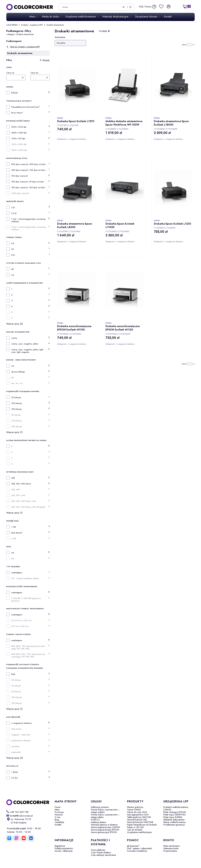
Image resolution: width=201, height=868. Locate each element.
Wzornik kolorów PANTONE (140, 822)
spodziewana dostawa (21, 741)
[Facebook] (9, 838)
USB (13, 478)
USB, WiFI (16, 490)
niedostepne (17, 640)
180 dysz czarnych (20, 176)
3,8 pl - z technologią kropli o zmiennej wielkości (29, 228)
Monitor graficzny (135, 807)
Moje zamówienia (171, 846)
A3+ (13, 255)
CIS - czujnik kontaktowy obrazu (25, 578)
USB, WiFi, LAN (18, 495)
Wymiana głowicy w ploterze (104, 825)
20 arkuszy (16, 398)
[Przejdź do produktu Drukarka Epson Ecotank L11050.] (125, 187)
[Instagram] (16, 838)
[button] (130, 7)
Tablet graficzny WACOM (139, 817)
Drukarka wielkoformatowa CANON (176, 808)
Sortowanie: (60, 37)
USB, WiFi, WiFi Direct (21, 484)
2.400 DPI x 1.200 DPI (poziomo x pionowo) (26, 600)
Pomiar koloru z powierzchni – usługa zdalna (105, 816)
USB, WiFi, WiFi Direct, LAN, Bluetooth (28, 507)
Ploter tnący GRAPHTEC (175, 815)
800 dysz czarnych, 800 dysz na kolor (28, 164)
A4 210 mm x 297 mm (22, 621)
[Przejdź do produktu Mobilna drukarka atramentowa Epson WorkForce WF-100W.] (125, 85)
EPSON (14, 93)
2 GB (14, 539)
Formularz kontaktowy (137, 851)
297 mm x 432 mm (20, 626)
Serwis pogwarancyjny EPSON (105, 830)
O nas (57, 817)
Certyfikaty (59, 822)
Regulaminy (60, 846)
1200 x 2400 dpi (19, 144)
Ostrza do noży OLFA (137, 812)
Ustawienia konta (171, 848)
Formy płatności (98, 850)
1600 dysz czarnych (20, 193)
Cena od (10, 73)
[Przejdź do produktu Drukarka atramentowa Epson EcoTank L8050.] (76, 187)
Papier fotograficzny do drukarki (142, 825)
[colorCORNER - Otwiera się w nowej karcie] (28, 802)
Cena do (34, 73)
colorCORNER (12, 25)
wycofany (15, 746)
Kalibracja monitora (100, 807)
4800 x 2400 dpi (19, 150)
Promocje (59, 812)
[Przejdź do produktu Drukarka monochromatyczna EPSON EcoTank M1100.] (76, 290)
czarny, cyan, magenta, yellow (25, 344)
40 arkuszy (16, 686)
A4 (13, 243)
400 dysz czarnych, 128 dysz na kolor (28, 170)
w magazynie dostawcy (22, 723)
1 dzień (15, 772)
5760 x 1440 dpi (19, 127)
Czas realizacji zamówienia (103, 855)
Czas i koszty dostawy (101, 852)
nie (13, 275)
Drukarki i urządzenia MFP (32, 25)
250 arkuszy (17, 427)
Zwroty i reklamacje (64, 851)
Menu (57, 810)
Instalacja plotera (98, 822)
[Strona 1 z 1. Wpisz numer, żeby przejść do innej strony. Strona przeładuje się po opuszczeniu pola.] (190, 45)
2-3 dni (14, 778)
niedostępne (17, 573)
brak (13, 674)
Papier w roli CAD (135, 827)
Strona (184, 45)
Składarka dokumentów (174, 820)
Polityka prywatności (64, 848)
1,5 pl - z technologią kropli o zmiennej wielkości (28, 220)
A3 (13, 249)
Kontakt (58, 825)
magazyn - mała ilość (21, 735)
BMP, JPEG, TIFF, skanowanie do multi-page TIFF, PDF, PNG (28, 648)
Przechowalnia (170, 851)
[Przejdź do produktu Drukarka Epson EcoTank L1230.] (173, 187)
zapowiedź (16, 752)
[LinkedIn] (31, 838)
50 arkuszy (16, 415)
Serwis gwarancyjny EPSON (104, 832)
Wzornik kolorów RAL (137, 820)
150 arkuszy (16, 409)
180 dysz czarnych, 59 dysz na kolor (28, 182)
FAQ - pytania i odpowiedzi (140, 848)
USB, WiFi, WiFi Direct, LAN (24, 501)
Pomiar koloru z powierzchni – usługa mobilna (105, 811)
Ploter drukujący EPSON (175, 812)
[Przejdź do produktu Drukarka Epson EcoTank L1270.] (76, 85)
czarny (14, 338)
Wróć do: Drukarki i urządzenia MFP (23, 47)
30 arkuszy (16, 680)
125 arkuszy (16, 421)
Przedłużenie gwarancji (174, 825)
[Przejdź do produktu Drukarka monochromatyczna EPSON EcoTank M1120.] (125, 290)
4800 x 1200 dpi (19, 133)
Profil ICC (95, 820)
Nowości (59, 815)
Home (57, 807)
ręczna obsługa (18, 372)
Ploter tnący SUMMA (173, 817)
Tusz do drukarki (135, 830)
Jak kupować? (133, 846)
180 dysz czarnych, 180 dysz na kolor (28, 188)
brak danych (17, 533)
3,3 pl (14, 213)
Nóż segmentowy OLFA (138, 815)
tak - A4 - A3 (17, 383)
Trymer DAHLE (134, 810)
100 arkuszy (17, 403)
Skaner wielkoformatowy (175, 822)
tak (13, 269)
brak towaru (16, 729)
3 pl (13, 207)
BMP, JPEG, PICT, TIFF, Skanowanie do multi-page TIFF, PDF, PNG (28, 656)
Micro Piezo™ (17, 113)
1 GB (14, 527)
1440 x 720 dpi (18, 139)
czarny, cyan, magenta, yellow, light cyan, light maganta (27, 351)
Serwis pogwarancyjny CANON (105, 827)
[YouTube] (24, 838)
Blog (57, 820)
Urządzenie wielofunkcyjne (139, 832)
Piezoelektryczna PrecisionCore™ (26, 107)
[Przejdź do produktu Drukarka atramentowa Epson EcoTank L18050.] (173, 85)
